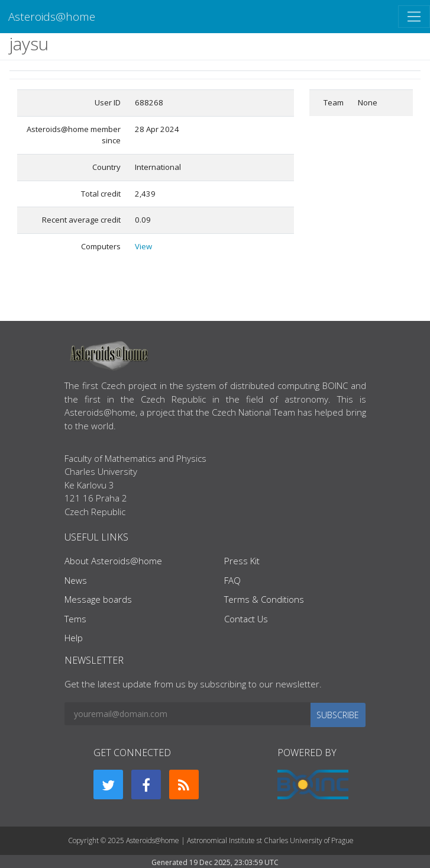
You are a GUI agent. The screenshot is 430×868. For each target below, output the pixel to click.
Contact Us (246, 619)
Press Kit (242, 561)
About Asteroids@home (113, 561)
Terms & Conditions (264, 599)
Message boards (98, 599)
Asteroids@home (52, 16)
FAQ (232, 580)
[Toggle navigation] (414, 17)
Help (74, 638)
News (76, 580)
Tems (75, 619)
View (143, 246)
